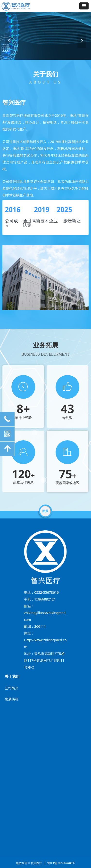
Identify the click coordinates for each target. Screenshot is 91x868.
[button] (84, 6)
